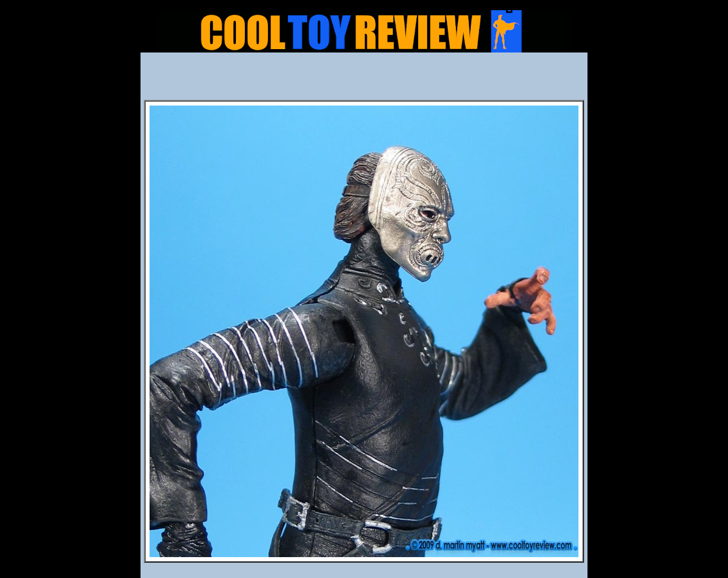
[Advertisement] (364, 80)
